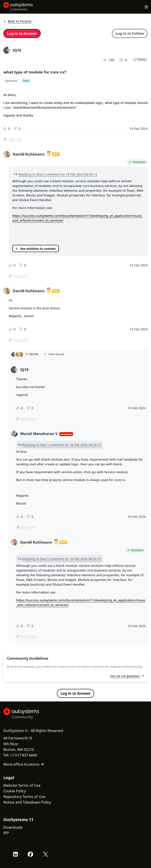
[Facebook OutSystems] (30, 854)
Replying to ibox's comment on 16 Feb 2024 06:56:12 (58, 174)
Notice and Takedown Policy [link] (27, 802)
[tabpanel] (78, 504)
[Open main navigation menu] (146, 7)
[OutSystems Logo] (28, 714)
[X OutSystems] (46, 854)
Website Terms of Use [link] (22, 785)
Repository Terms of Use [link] (24, 797)
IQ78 (17, 50)
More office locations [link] (24, 764)
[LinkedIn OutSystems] (15, 854)
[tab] (78, 355)
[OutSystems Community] (18, 7)
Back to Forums (17, 21)
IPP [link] (6, 833)
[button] (78, 354)
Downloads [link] (13, 827)
